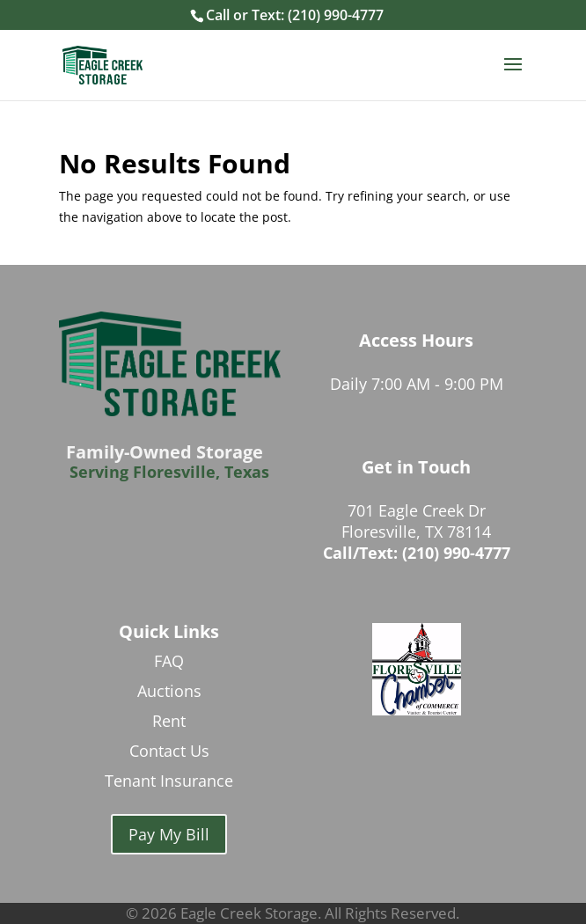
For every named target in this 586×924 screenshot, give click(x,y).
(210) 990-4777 (336, 15)
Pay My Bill (169, 834)
